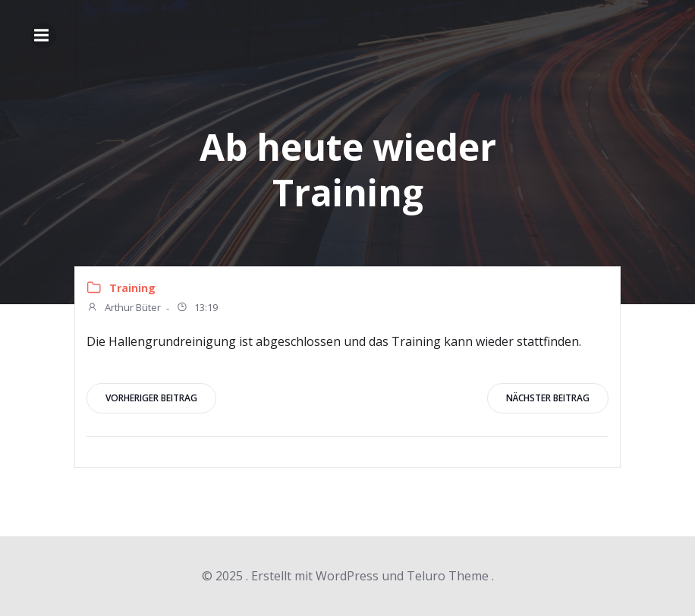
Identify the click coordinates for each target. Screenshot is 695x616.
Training (132, 288)
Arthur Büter (124, 309)
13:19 (197, 309)
